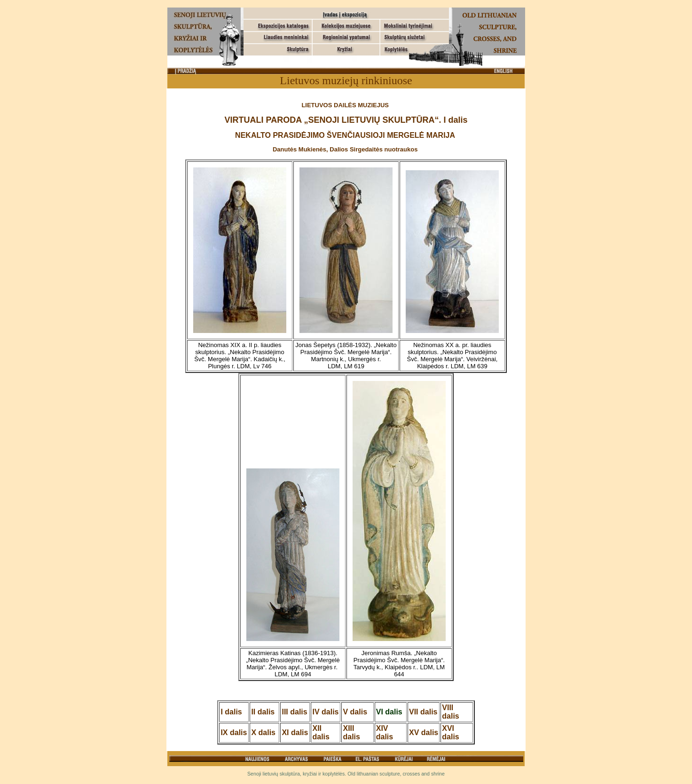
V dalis (355, 712)
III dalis (294, 712)
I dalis (231, 712)
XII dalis (321, 733)
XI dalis (295, 733)
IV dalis (325, 712)
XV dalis (424, 733)
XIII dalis (351, 733)
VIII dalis (450, 712)
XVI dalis (450, 733)
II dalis (263, 712)
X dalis (263, 733)
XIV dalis (385, 733)
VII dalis (423, 712)
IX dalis (234, 733)
